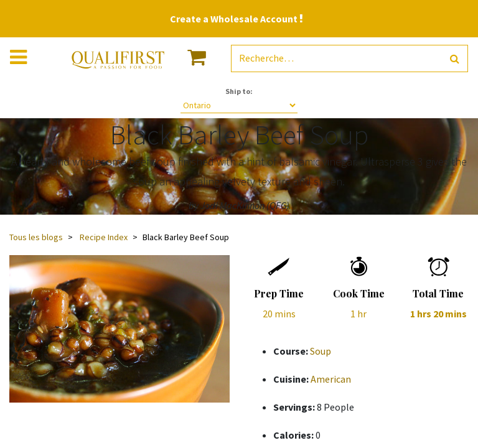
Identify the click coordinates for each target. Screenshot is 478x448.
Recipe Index (104, 237)
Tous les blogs (36, 237)
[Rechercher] (455, 59)
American (331, 379)
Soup (321, 351)
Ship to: (239, 91)
